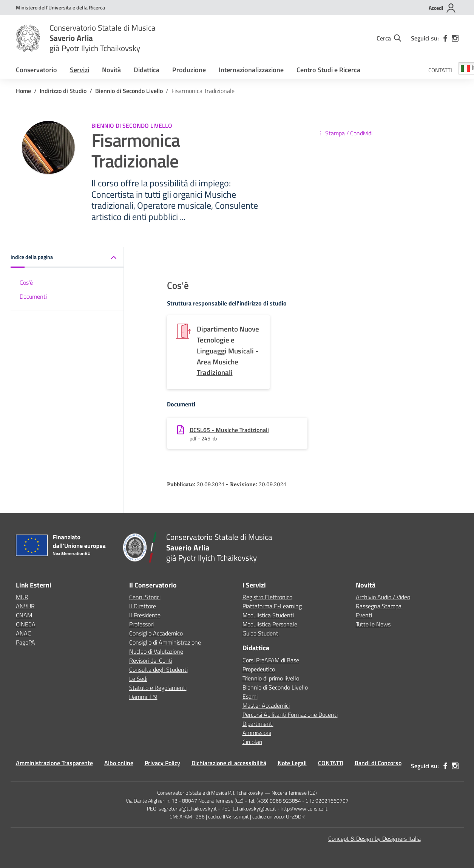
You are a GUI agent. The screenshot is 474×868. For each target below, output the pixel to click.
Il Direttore (143, 606)
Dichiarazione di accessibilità (229, 763)
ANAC (23, 633)
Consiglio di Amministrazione (165, 642)
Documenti (33, 296)
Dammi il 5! (143, 697)
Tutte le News (373, 624)
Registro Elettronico (267, 597)
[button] (67, 258)
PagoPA (25, 642)
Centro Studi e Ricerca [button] (328, 70)
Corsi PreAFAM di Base (271, 660)
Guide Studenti (261, 633)
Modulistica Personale (270, 624)
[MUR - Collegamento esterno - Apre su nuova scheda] (60, 7)
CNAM (24, 615)
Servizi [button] (80, 70)
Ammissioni (257, 733)
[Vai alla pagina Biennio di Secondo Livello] (129, 91)
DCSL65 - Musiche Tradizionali (229, 430)
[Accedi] (442, 8)
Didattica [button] (147, 70)
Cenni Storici (145, 597)
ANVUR (25, 606)
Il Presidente (145, 615)
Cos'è (26, 282)
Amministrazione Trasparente (54, 763)
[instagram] (455, 38)
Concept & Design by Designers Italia (374, 839)
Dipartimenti (258, 724)
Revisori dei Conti (151, 660)
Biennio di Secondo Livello (275, 687)
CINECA (26, 624)
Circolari (252, 742)
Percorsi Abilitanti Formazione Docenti (290, 715)
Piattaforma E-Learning (272, 606)
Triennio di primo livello (271, 678)
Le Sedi (138, 679)
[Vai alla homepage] (28, 38)
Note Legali (292, 763)
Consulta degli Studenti (158, 670)
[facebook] (445, 38)
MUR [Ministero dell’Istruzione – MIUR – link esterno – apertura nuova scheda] (22, 597)
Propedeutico (259, 669)
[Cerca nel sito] (389, 38)
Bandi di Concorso (378, 763)
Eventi (364, 615)
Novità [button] (111, 70)
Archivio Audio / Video (383, 597)
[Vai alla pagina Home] (23, 91)
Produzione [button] (189, 70)
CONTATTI (440, 70)
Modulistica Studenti (268, 615)
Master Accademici (266, 705)
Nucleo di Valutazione (156, 651)
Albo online (119, 763)
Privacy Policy (162, 763)
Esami (250, 696)
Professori (141, 624)
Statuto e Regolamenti (158, 688)
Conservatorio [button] (36, 70)
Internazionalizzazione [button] (251, 70)
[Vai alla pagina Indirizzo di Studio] (63, 91)
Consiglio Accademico (156, 633)
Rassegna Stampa (379, 606)
